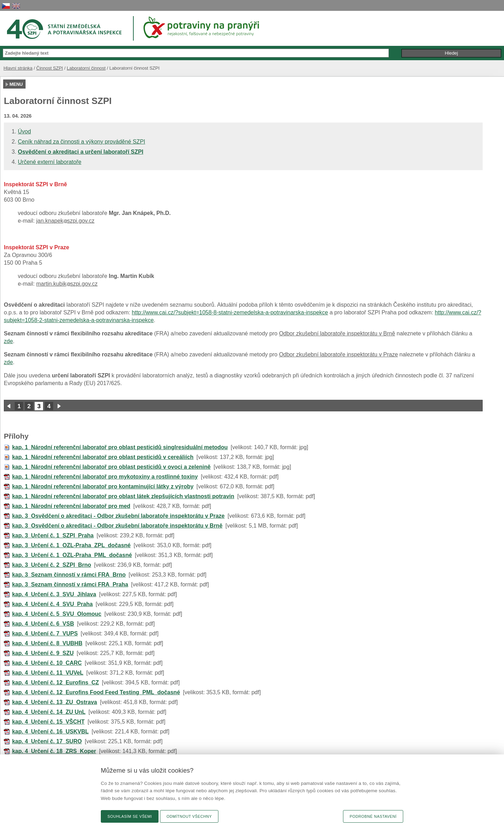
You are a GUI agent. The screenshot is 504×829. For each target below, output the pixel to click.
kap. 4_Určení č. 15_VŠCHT (48, 722)
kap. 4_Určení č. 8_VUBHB (47, 643)
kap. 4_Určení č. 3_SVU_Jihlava (54, 594)
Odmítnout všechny (189, 816)
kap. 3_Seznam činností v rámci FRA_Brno (69, 575)
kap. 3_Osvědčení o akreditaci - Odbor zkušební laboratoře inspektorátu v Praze (118, 516)
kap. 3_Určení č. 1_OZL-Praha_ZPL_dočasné (71, 545)
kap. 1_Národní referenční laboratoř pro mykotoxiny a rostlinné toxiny (105, 477)
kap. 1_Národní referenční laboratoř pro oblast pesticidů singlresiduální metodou (120, 447)
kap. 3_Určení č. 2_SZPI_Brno (51, 565)
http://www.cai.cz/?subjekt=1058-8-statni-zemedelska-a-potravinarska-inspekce (230, 312)
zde (8, 341)
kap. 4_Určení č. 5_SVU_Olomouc (57, 614)
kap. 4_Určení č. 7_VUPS (45, 633)
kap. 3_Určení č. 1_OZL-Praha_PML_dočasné (72, 555)
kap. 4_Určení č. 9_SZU (43, 653)
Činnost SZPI (50, 68)
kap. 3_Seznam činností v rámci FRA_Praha (70, 584)
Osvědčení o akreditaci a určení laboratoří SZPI (80, 152)
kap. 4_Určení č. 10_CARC (47, 663)
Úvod (24, 131)
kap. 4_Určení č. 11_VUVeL (48, 673)
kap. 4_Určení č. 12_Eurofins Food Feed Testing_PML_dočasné (96, 692)
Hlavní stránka (18, 68)
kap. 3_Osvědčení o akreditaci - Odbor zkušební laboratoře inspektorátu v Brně (117, 526)
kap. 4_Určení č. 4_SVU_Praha (52, 604)
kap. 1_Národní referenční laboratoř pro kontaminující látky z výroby (103, 486)
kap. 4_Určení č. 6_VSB (43, 624)
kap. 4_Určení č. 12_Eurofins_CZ (55, 682)
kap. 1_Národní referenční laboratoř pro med (71, 506)
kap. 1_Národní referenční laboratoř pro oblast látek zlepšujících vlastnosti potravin (123, 496)
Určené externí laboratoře (50, 162)
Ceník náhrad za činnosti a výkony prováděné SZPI (82, 142)
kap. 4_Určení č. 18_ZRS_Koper (54, 751)
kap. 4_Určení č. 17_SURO (47, 741)
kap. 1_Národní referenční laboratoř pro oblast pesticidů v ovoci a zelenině (111, 467)
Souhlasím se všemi (130, 816)
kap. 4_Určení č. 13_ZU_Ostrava (54, 702)
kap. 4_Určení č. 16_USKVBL (50, 732)
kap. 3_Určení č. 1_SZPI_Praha (53, 535)
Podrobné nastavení (373, 816)
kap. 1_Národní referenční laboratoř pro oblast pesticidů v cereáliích (103, 457)
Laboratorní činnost (86, 68)
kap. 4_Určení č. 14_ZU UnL (49, 712)
